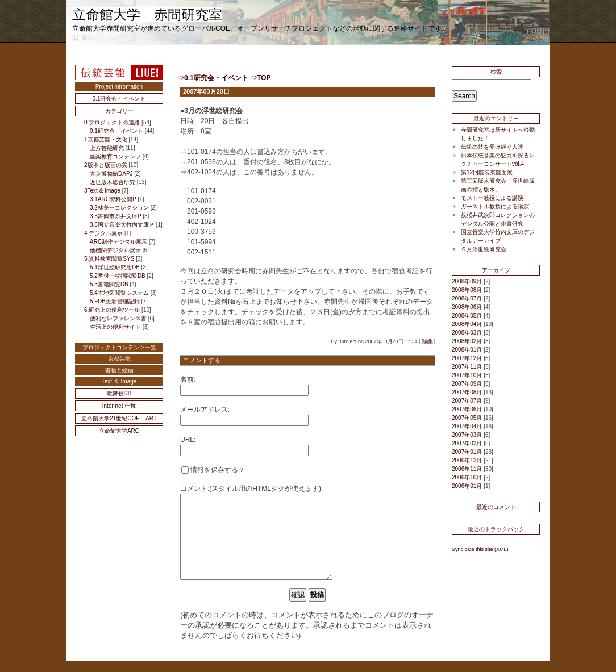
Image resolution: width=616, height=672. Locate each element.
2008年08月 (467, 290)
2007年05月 (467, 418)
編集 (428, 341)
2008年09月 (467, 281)
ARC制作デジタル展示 (118, 242)
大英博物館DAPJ (111, 174)
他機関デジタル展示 (115, 250)
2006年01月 (467, 486)
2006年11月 (467, 469)
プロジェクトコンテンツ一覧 (119, 347)
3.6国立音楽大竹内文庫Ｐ (122, 225)
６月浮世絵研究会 (484, 249)
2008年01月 (467, 350)
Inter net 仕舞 (119, 406)
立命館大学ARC (119, 431)
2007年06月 (467, 409)
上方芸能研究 (107, 148)
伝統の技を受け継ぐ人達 (492, 147)
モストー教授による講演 (492, 198)
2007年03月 (467, 435)
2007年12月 (467, 358)
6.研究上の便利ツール (112, 310)
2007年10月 (467, 375)
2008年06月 (467, 307)
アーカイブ (496, 270)
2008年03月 (467, 333)
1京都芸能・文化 (106, 139)
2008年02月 (467, 341)
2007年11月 (467, 367)
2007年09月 (467, 384)
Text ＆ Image (119, 381)
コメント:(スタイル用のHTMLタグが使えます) (251, 489)
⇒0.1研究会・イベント (213, 78)
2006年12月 (467, 460)
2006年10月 (467, 477)
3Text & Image (102, 191)
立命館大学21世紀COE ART (119, 418)
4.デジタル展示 (103, 233)
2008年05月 (467, 316)
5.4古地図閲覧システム (119, 293)
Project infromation (119, 87)
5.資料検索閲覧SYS (109, 259)
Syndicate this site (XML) (480, 549)
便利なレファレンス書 (118, 318)
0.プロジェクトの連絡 (112, 122)
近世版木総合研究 (113, 182)
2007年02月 (467, 443)
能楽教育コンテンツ (115, 156)
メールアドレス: (205, 410)
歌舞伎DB (119, 393)
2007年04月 (467, 426)
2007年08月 (467, 392)
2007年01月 (467, 452)
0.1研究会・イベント (119, 99)
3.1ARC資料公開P (113, 199)
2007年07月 (467, 401)
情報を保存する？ (213, 470)
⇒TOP (260, 78)
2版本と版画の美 (106, 165)
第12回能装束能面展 (487, 172)
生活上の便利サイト (115, 327)
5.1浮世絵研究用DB (115, 267)
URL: (188, 440)
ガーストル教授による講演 (495, 206)
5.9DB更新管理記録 (115, 301)
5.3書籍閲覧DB (109, 284)
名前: (188, 379)
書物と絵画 (119, 370)
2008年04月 (467, 324)
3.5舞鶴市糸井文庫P (115, 216)
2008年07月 (467, 299)
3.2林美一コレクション (119, 208)
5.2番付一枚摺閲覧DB (118, 276)
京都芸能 (119, 359)
